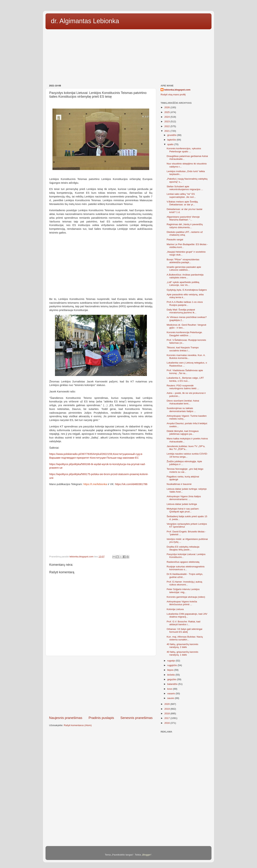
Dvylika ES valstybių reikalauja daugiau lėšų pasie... (183, 548)
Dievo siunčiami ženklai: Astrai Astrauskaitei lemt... (183, 402)
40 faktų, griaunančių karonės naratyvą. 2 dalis (182, 646)
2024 (167, 117)
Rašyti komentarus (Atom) (78, 725)
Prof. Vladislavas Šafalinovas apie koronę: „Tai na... (185, 372)
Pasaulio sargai (175, 239)
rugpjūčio (172, 665)
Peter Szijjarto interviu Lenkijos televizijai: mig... (183, 591)
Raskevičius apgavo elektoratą (183, 562)
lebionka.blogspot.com (177, 90)
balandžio (173, 684)
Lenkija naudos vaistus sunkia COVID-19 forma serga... (187, 455)
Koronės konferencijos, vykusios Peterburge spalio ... (184, 150)
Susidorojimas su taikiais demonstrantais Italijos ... (181, 410)
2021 (167, 131)
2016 (167, 723)
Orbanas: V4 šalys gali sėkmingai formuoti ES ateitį (185, 630)
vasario (171, 693)
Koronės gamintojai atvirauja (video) (186, 597)
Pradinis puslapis (101, 718)
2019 (167, 709)
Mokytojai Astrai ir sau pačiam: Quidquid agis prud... (183, 510)
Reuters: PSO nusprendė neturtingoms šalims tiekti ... (183, 387)
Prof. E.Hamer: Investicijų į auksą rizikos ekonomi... (184, 583)
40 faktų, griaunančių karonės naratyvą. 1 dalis (182, 653)
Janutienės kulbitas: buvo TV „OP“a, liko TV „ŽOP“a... (186, 448)
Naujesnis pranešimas (66, 718)
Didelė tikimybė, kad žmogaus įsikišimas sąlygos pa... (183, 432)
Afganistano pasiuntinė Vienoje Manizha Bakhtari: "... (183, 218)
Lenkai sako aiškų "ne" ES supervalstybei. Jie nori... (181, 195)
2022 (167, 126)
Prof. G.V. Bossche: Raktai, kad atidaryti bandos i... (184, 623)
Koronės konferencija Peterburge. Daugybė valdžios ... (185, 334)
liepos (171, 670)
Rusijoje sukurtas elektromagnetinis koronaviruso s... (186, 568)
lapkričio (172, 140)
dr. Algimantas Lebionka (85, 21)
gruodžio (172, 135)
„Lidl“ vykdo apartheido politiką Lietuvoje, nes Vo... (183, 284)
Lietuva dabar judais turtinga (182, 504)
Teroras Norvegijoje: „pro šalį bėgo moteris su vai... (185, 470)
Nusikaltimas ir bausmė (179, 484)
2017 (167, 718)
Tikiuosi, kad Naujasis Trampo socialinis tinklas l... (183, 349)
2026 (167, 107)
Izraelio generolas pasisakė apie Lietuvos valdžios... (184, 268)
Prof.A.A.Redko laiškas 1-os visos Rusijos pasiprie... (185, 303)
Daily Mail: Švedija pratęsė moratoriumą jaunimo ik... (182, 311)
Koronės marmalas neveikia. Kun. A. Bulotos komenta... (186, 357)
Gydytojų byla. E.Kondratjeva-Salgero (187, 290)
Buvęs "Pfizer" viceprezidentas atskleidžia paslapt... (183, 261)
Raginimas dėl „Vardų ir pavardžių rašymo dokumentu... (185, 226)
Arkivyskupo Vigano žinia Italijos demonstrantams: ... (184, 498)
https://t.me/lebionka (95, 484)
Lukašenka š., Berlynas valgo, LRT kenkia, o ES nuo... (185, 379)
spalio (171, 144)
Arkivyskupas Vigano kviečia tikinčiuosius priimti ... (182, 603)
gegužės (172, 679)
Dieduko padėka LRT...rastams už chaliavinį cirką (185, 233)
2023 (167, 121)
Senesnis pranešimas (136, 718)
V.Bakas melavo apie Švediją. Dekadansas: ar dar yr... (182, 203)
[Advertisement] (128, 56)
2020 (167, 704)
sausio (171, 698)
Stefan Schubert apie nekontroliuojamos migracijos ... (185, 188)
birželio (171, 675)
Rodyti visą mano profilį (173, 95)
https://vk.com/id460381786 (131, 484)
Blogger (147, 855)
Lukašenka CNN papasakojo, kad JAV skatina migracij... (187, 615)
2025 (167, 112)
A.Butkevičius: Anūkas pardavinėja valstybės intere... (185, 276)
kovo (170, 689)
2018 (167, 713)
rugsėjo (172, 661)
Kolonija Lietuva (175, 609)
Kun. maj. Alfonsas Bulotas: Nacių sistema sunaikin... (185, 638)
